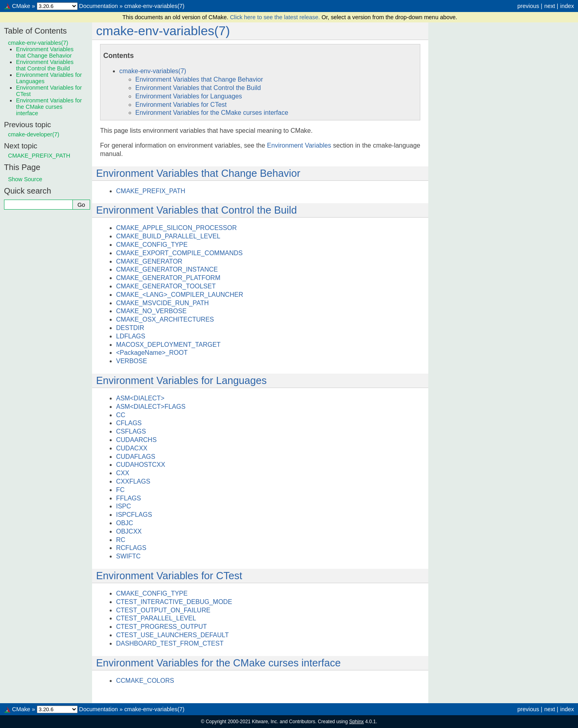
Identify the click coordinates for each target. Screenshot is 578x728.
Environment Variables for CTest (181, 105)
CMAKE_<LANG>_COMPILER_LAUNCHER (180, 295)
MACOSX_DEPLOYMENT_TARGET (168, 345)
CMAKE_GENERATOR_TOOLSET (166, 286)
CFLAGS (129, 423)
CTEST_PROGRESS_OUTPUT (162, 627)
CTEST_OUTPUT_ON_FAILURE (163, 610)
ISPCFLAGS (134, 515)
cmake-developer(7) (34, 134)
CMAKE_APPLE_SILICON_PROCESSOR (176, 228)
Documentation (99, 6)
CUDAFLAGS (136, 457)
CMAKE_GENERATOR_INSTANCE (167, 269)
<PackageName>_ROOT (152, 353)
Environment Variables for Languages (189, 96)
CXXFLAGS (133, 481)
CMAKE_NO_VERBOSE (151, 311)
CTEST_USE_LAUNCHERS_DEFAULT (173, 635)
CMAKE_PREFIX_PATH (151, 191)
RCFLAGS (131, 548)
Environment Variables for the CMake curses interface (212, 113)
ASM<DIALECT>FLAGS (151, 407)
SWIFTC (128, 556)
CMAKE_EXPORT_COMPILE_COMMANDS (179, 253)
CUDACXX (132, 448)
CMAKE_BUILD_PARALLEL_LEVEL (168, 236)
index (567, 6)
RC (121, 540)
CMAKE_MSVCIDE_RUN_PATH (162, 303)
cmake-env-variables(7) (154, 6)
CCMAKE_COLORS (145, 681)
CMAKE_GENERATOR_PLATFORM (168, 278)
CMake (21, 6)
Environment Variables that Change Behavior (199, 79)
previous (528, 6)
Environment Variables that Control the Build (198, 88)
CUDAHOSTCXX (141, 465)
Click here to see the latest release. (276, 17)
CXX (123, 473)
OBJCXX (129, 531)
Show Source (25, 179)
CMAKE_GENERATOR (149, 261)
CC (121, 415)
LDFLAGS (131, 336)
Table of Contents (35, 31)
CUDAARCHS (136, 440)
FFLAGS (128, 498)
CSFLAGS (131, 431)
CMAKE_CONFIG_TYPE (152, 245)
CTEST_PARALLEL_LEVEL (156, 618)
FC (120, 490)
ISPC (123, 506)
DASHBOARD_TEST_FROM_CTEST (170, 643)
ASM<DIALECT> (140, 398)
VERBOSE (131, 361)
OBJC (125, 523)
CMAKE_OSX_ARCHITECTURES (165, 319)
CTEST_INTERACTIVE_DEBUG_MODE (174, 602)
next (550, 6)
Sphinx (356, 722)
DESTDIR (130, 328)
